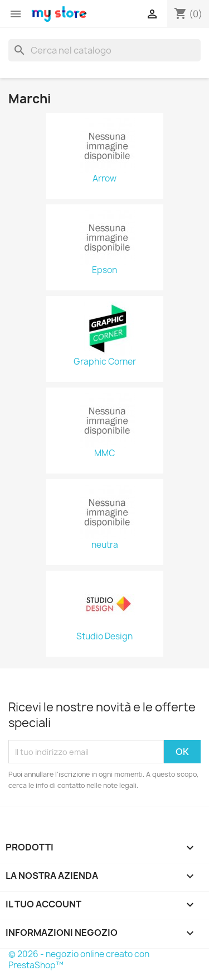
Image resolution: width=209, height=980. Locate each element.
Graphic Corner (105, 362)
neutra (105, 545)
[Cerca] (104, 50)
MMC (104, 453)
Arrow (104, 179)
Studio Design (104, 637)
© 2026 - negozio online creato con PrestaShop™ (79, 960)
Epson (104, 270)
